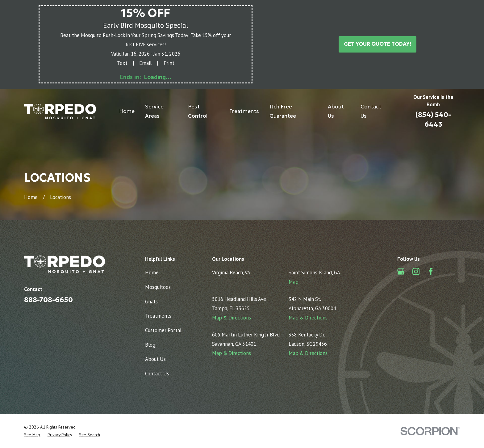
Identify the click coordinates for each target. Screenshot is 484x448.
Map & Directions (232, 318)
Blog (150, 345)
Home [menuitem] (127, 111)
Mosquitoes (158, 287)
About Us (155, 359)
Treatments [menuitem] (244, 111)
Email (145, 63)
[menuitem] (32, 435)
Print (169, 63)
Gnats (151, 302)
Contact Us (157, 374)
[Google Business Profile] (401, 271)
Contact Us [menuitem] (371, 111)
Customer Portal (163, 330)
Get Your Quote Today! (378, 44)
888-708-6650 (48, 300)
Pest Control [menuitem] (198, 111)
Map (294, 282)
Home (152, 273)
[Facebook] (431, 271)
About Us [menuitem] (336, 111)
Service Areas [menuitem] (154, 111)
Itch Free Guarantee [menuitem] (283, 111)
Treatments (158, 316)
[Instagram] (416, 271)
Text (122, 63)
